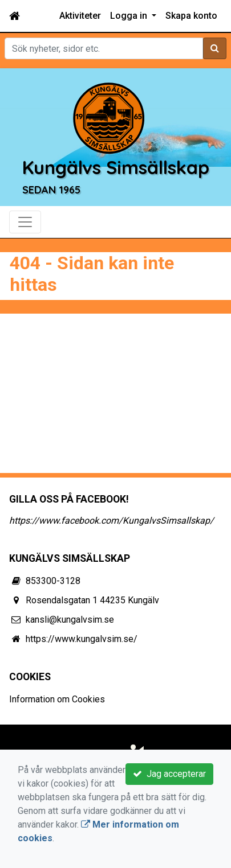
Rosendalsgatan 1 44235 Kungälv (92, 600)
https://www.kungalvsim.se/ (82, 639)
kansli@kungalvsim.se (70, 620)
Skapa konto (191, 16)
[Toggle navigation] (25, 222)
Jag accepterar (169, 774)
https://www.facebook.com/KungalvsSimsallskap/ (112, 521)
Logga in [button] (130, 16)
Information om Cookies (57, 699)
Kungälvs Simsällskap (116, 167)
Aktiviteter (80, 16)
